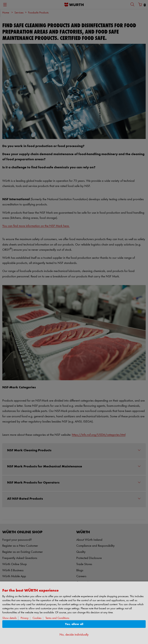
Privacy (25, 618)
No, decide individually (74, 635)
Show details (9, 618)
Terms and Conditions (57, 618)
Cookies (37, 618)
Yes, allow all (74, 624)
